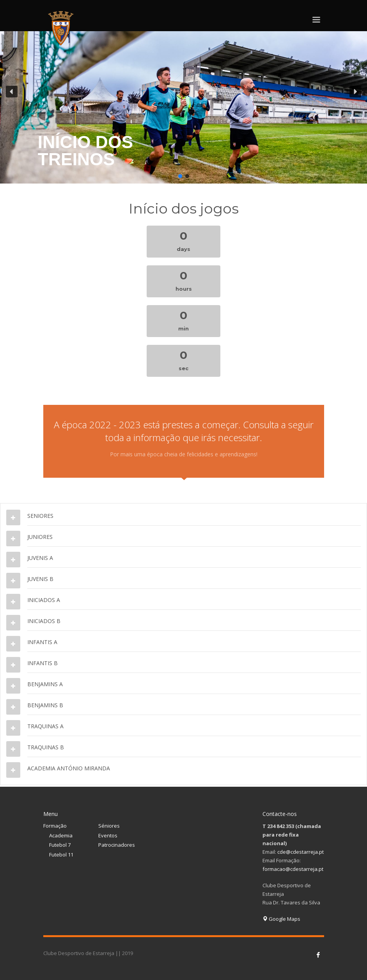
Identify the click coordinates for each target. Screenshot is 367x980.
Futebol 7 (60, 845)
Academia (61, 835)
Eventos (108, 835)
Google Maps (281, 919)
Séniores (109, 826)
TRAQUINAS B (46, 747)
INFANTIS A (42, 642)
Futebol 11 (61, 855)
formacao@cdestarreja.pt (293, 869)
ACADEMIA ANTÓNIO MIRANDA (69, 768)
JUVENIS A (40, 558)
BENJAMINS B (45, 705)
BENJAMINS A (45, 684)
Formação (55, 826)
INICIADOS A (44, 600)
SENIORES (40, 516)
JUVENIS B (40, 579)
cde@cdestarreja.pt (301, 852)
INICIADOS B (44, 621)
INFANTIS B (43, 663)
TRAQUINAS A (45, 726)
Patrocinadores (117, 845)
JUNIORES (40, 537)
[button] (183, 92)
